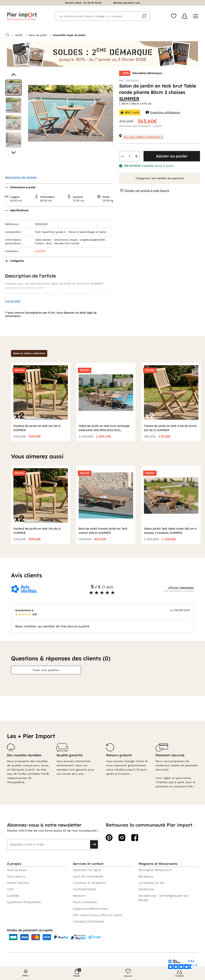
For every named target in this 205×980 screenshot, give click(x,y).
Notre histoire (18, 883)
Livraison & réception (89, 883)
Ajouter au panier (172, 156)
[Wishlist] (174, 16)
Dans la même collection (29, 353)
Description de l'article (21, 177)
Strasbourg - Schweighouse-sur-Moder (164, 898)
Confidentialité (84, 889)
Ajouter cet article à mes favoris (145, 191)
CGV (10, 889)
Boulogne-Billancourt (155, 870)
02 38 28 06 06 (92, 3)
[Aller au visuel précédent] (14, 75)
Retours (79, 896)
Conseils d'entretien (88, 921)
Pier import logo (22, 16)
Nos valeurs (16, 876)
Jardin (19, 35)
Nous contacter (85, 902)
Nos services (17, 870)
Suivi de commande (88, 876)
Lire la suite (13, 301)
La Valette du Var (152, 883)
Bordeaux (146, 876)
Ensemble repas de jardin (69, 35)
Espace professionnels (90, 909)
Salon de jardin (38, 35)
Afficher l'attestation (181, 588)
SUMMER (129, 99)
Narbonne (146, 889)
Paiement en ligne (87, 870)
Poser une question (46, 670)
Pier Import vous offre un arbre (97, 915)
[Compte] (184, 16)
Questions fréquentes (24, 902)
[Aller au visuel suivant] (14, 153)
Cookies (13, 896)
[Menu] (196, 16)
